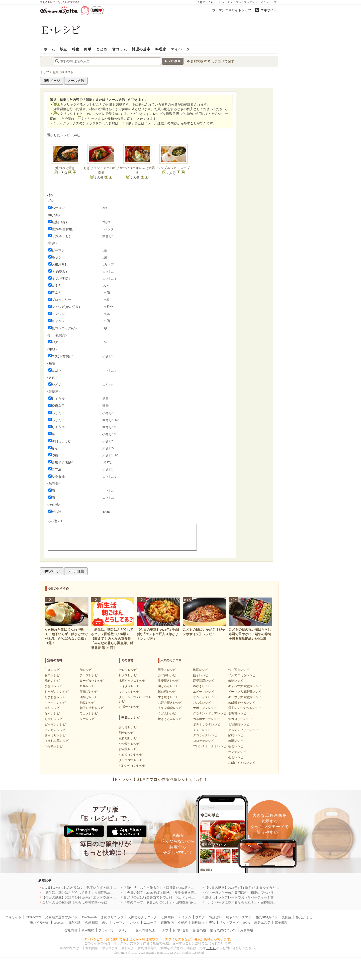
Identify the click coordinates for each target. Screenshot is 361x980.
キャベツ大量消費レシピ (245, 686)
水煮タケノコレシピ (132, 681)
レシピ (134, 922)
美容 (212, 922)
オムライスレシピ (205, 697)
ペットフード (229, 922)
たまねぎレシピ (55, 697)
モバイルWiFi (40, 922)
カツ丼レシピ (167, 675)
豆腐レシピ (87, 686)
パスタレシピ (202, 703)
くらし (212, 2)
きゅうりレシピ (55, 735)
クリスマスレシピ (131, 760)
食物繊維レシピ (239, 724)
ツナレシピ (87, 719)
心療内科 (167, 917)
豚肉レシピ (52, 675)
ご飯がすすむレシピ (242, 763)
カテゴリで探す (223, 61)
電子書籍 (281, 922)
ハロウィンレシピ (131, 755)
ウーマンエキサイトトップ (232, 10)
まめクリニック (112, 917)
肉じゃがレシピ (168, 686)
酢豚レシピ (201, 670)
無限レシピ (236, 741)
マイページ (180, 49)
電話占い (216, 917)
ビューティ (226, 2)
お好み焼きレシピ (170, 703)
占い (238, 2)
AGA (246, 922)
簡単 (88, 49)
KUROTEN (33, 917)
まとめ (102, 49)
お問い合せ (181, 930)
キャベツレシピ (55, 703)
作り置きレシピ (239, 670)
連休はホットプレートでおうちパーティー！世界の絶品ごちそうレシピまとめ (262, 897)
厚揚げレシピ (89, 692)
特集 (76, 49)
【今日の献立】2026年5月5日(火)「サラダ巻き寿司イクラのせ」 (170, 893)
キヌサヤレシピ (129, 692)
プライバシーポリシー (115, 930)
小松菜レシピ (54, 746)
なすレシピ (52, 713)
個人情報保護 (145, 930)
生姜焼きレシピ (168, 681)
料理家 (161, 49)
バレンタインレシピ (132, 766)
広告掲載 (200, 930)
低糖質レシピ (237, 713)
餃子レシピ (201, 675)
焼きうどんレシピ (170, 719)
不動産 (183, 922)
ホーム (50, 49)
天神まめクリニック (142, 917)
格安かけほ (304, 917)
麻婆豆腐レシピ (204, 681)
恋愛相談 (92, 922)
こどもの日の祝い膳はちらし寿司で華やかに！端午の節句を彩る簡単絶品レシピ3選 (103, 902)
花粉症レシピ (128, 738)
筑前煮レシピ (167, 692)
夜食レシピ (236, 757)
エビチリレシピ (204, 692)
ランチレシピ (237, 752)
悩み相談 (74, 922)
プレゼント (251, 2)
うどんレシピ (167, 713)
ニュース (150, 922)
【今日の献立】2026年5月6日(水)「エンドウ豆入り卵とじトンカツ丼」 (94, 897)
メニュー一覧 (269, 2)
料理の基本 (141, 49)
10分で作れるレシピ (242, 675)
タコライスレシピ (205, 735)
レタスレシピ (128, 675)
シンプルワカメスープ (173, 168)
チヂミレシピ (202, 730)
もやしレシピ (54, 719)
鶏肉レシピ (52, 681)
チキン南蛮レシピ (170, 708)
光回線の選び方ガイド (61, 917)
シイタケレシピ (129, 686)
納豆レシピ (87, 703)
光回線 (287, 917)
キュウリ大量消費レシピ (245, 697)
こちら (211, 948)
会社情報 (71, 930)
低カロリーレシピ (240, 719)
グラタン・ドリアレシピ (210, 713)
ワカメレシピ (89, 713)
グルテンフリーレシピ (243, 730)
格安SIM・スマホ (239, 917)
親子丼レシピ (167, 670)
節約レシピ (236, 735)
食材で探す (199, 61)
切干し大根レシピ (92, 708)
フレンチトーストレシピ (210, 746)
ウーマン (119, 922)
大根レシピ (52, 708)
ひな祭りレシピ (129, 744)
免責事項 (247, 930)
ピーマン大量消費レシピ (245, 692)
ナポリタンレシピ (205, 708)
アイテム (185, 917)
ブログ (200, 917)
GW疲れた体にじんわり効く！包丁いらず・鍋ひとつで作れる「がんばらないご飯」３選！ (108, 888)
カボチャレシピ (129, 707)
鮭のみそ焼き (65, 168)
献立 (63, 49)
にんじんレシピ (55, 730)
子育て (201, 2)
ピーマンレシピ (55, 724)
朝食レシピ (236, 746)
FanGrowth (89, 917)
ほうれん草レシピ (57, 741)
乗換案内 (167, 922)
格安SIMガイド (267, 917)
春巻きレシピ (202, 686)
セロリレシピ (128, 670)
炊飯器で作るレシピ (242, 703)
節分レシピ (126, 733)
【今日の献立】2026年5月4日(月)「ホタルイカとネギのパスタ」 (252, 888)
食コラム (120, 49)
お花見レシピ (128, 749)
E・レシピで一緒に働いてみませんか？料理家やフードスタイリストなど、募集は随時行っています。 (159, 939)
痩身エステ (262, 922)
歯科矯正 (198, 922)
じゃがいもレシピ (57, 692)
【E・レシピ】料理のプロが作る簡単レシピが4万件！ (159, 780)
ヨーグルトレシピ (92, 681)
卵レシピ (86, 670)
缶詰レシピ (236, 681)
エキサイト (269, 10)
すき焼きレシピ (168, 697)
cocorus (59, 922)
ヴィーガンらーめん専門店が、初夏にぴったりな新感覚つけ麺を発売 (256, 893)
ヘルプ (164, 930)
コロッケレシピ (204, 741)
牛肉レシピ (52, 670)
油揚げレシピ (89, 697)
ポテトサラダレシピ (207, 724)
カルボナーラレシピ (207, 719)
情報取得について (223, 930)
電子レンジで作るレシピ (245, 708)
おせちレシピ (128, 727)
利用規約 (88, 930)
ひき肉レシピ (54, 686)
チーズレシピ (89, 675)
